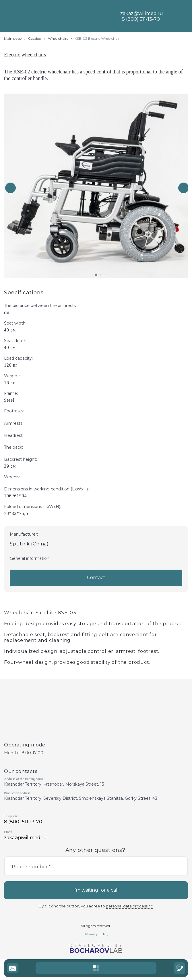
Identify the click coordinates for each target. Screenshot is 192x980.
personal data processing (130, 906)
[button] (184, 188)
